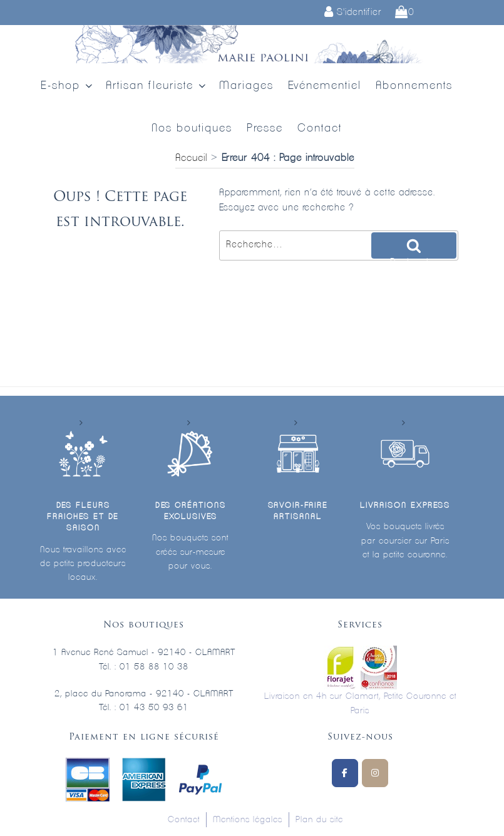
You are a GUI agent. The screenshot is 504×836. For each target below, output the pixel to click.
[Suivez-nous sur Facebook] (345, 773)
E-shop (68, 86)
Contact (320, 128)
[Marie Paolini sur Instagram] (375, 773)
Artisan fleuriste (157, 86)
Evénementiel (325, 86)
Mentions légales (248, 820)
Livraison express (405, 506)
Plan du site (319, 820)
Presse (265, 128)
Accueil (191, 158)
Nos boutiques (192, 128)
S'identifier (353, 12)
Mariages (246, 86)
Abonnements (414, 86)
